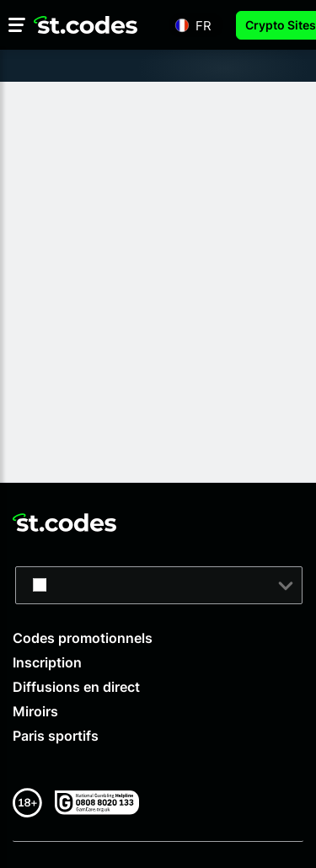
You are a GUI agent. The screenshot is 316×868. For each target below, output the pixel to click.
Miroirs (35, 711)
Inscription (47, 662)
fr (204, 25)
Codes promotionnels (83, 638)
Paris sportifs (56, 736)
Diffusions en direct (76, 687)
